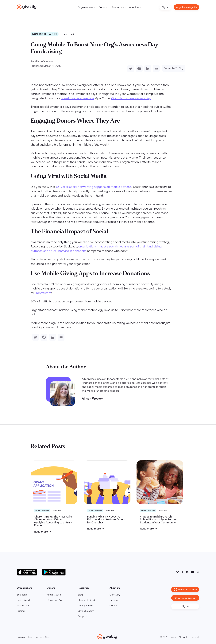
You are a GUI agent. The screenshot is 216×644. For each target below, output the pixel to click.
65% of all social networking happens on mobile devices (93, 187)
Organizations (85, 7)
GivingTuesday (86, 611)
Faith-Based (23, 600)
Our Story (115, 595)
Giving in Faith (86, 606)
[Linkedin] (147, 69)
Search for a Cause (185, 590)
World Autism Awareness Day (131, 98)
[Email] (156, 69)
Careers (114, 600)
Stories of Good (86, 600)
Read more (41, 532)
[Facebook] (139, 69)
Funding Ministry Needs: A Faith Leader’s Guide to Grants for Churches (106, 520)
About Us (115, 588)
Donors (102, 7)
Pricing (21, 611)
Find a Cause (54, 595)
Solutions (22, 595)
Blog (80, 595)
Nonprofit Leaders (45, 34)
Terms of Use (42, 637)
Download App (55, 600)
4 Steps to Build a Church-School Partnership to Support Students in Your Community (159, 520)
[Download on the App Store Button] (28, 572)
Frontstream (43, 293)
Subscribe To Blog (174, 68)
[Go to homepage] (27, 7)
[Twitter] (130, 69)
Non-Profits (23, 606)
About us (134, 7)
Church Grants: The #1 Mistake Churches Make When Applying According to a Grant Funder (53, 521)
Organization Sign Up (186, 7)
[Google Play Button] (54, 572)
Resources (118, 7)
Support (82, 616)
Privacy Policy (24, 637)
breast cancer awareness (77, 98)
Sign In (165, 7)
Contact (114, 606)
